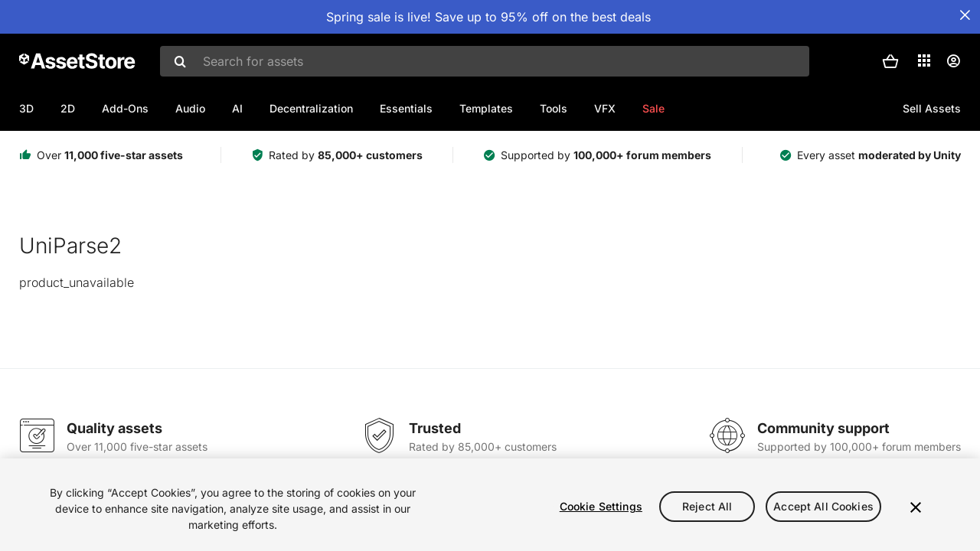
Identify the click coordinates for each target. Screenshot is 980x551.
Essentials (406, 108)
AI (237, 108)
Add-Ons (125, 108)
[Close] (916, 507)
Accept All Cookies (823, 506)
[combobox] (485, 61)
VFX (605, 108)
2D (68, 108)
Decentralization (311, 108)
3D (26, 108)
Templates (486, 108)
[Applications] (924, 60)
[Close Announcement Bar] (965, 15)
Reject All (707, 506)
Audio (190, 108)
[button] (890, 61)
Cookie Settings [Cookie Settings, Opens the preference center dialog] (601, 506)
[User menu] (953, 61)
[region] (490, 505)
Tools (554, 108)
